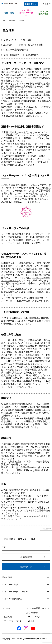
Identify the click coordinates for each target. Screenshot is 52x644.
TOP (4, 21)
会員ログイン (31, 4)
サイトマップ (34, 617)
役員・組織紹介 (11, 55)
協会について (10, 40)
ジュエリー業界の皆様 (43, 13)
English (31, 621)
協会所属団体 (32, 55)
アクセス (8, 608)
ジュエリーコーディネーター (26, 13)
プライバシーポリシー (14, 621)
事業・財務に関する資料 (31, 45)
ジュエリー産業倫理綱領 (16, 50)
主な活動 (8, 45)
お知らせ (8, 617)
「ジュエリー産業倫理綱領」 (27, 355)
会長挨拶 (28, 40)
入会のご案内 (26, 557)
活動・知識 (9, 13)
